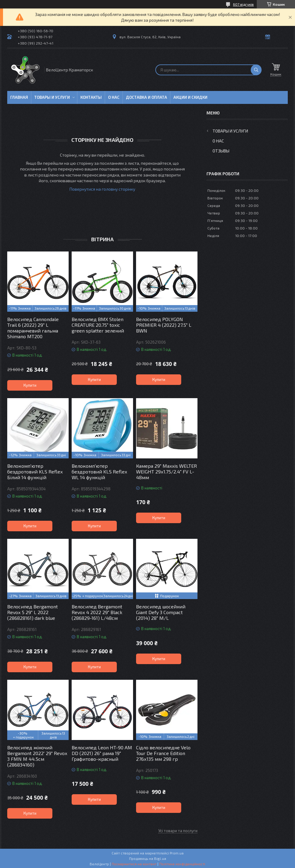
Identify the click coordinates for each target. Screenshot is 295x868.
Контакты (91, 97)
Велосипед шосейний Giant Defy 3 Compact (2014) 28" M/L (161, 612)
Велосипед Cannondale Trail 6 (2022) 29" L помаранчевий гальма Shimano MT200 (33, 328)
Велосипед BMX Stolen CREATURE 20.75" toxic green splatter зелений (98, 325)
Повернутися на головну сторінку (102, 189)
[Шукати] (256, 70)
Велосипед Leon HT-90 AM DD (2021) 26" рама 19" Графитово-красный (102, 753)
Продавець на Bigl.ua (148, 858)
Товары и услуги (52, 97)
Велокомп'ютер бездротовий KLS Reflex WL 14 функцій (99, 471)
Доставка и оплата (146, 97)
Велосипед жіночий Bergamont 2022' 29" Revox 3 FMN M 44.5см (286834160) (37, 756)
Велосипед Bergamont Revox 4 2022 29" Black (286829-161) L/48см (97, 612)
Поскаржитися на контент (134, 864)
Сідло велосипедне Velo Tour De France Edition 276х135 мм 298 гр (163, 753)
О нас (114, 97)
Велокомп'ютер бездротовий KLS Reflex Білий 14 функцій (35, 471)
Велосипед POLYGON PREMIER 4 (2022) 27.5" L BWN (164, 325)
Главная (19, 97)
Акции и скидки (190, 97)
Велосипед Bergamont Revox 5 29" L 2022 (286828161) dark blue (33, 612)
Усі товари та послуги (178, 831)
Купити (30, 385)
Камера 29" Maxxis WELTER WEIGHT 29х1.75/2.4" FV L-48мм (166, 471)
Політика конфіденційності (182, 864)
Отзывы (221, 151)
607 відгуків (243, 4)
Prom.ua (177, 853)
